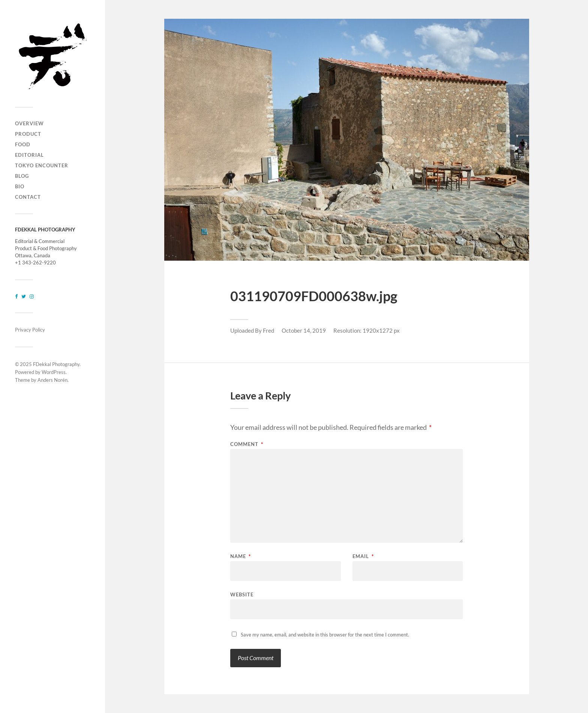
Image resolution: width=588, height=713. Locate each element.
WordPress (54, 372)
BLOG (22, 176)
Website (242, 594)
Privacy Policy (30, 330)
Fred (268, 330)
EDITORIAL (29, 155)
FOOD (23, 144)
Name (241, 556)
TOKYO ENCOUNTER (42, 165)
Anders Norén (52, 380)
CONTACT (28, 197)
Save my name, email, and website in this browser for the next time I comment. (325, 635)
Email (363, 556)
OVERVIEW (29, 123)
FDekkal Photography (56, 364)
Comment (247, 444)
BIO (20, 186)
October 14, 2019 (304, 330)
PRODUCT (28, 134)
